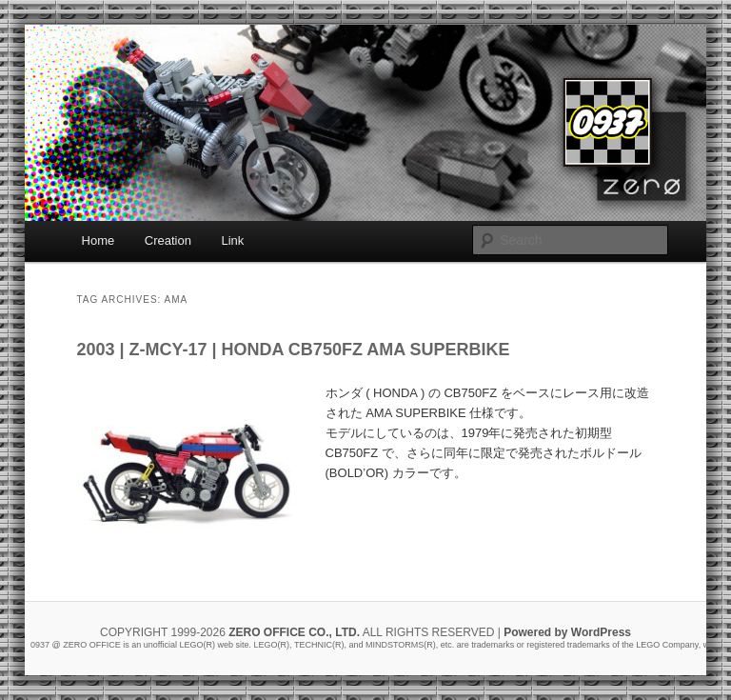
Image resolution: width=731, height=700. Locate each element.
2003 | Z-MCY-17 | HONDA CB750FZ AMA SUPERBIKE (293, 350)
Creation (168, 240)
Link (232, 240)
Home (99, 240)
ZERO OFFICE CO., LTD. (294, 632)
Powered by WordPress (567, 632)
